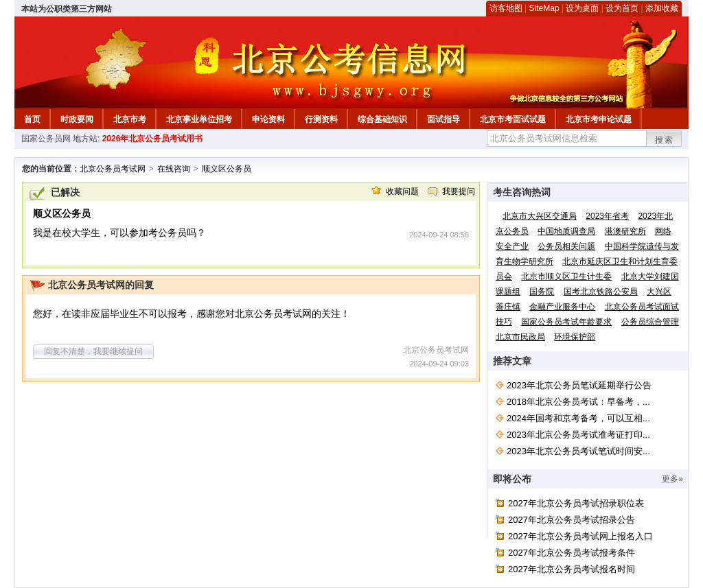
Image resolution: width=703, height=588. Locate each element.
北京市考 (130, 119)
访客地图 (506, 8)
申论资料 (268, 119)
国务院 (542, 292)
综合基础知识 (382, 119)
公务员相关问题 (566, 246)
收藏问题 (402, 191)
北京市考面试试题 (513, 119)
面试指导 (443, 119)
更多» (672, 479)
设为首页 (622, 8)
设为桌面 (582, 8)
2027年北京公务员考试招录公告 (572, 520)
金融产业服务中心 (562, 307)
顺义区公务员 (227, 169)
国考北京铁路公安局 (601, 292)
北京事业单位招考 (199, 119)
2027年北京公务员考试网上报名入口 (580, 536)
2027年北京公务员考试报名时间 (572, 569)
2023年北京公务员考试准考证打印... (578, 435)
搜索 (665, 140)
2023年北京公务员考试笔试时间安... (578, 451)
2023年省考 (607, 216)
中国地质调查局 (566, 231)
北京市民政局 (520, 337)
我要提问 (459, 191)
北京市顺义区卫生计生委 (566, 277)
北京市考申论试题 (599, 119)
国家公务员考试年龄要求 (566, 322)
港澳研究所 (625, 231)
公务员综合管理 (650, 322)
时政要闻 (77, 119)
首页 (32, 119)
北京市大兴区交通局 (540, 216)
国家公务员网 (46, 139)
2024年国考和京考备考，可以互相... (578, 418)
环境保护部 (575, 337)
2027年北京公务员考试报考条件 (572, 553)
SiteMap (544, 8)
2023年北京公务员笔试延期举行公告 (579, 385)
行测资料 (321, 119)
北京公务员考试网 (113, 169)
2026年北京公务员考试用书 (153, 139)
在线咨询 (174, 169)
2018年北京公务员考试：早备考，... (578, 402)
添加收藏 (662, 8)
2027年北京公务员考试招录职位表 (576, 503)
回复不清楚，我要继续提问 (93, 351)
